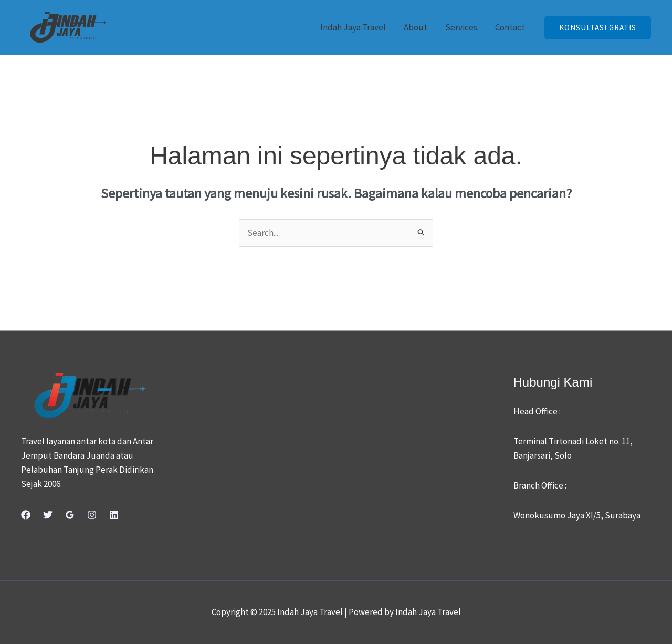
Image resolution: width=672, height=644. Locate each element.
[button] (598, 28)
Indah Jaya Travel (353, 27)
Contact (510, 27)
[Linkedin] (114, 515)
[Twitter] (48, 515)
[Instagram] (92, 515)
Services (461, 27)
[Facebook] (26, 515)
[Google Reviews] (70, 515)
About (416, 27)
